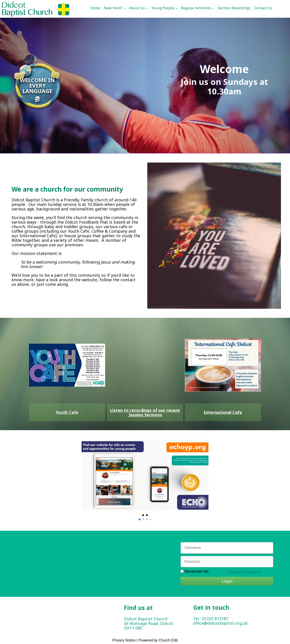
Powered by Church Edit (158, 640)
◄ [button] (143, 515)
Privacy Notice (124, 640)
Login (227, 581)
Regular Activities (196, 8)
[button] (140, 519)
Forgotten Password (245, 572)
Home (95, 8)
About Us (137, 8)
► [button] (147, 515)
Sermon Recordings (234, 8)
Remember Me (197, 571)
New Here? (113, 8)
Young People (163, 8)
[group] (145, 475)
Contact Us (263, 8)
